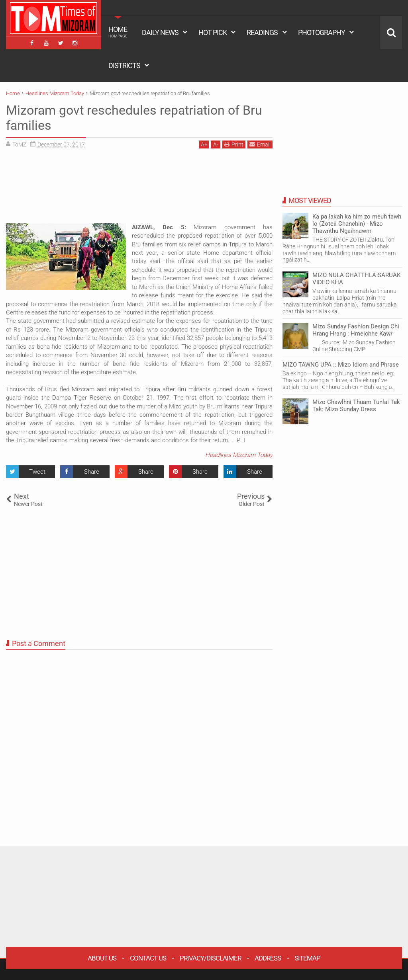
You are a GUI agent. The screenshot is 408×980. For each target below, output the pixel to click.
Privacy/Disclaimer (210, 958)
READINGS (262, 32)
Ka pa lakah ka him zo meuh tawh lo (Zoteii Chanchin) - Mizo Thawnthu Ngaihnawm (357, 224)
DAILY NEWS (160, 32)
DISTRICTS (124, 65)
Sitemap (307, 958)
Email (260, 144)
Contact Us (148, 958)
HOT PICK (213, 32)
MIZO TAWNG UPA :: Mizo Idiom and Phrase (341, 365)
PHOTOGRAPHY (322, 32)
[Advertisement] (139, 189)
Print (234, 144)
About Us (102, 958)
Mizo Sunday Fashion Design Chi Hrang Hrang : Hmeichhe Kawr (356, 330)
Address (268, 958)
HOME (118, 32)
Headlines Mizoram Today (239, 455)
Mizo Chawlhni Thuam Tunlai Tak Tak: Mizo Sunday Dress (356, 406)
